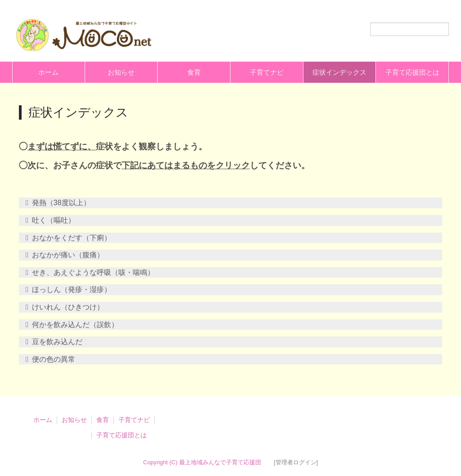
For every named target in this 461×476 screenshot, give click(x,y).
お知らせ (121, 72)
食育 (194, 72)
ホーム (48, 72)
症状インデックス (339, 72)
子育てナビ (267, 72)
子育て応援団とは (412, 72)
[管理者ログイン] (296, 462)
